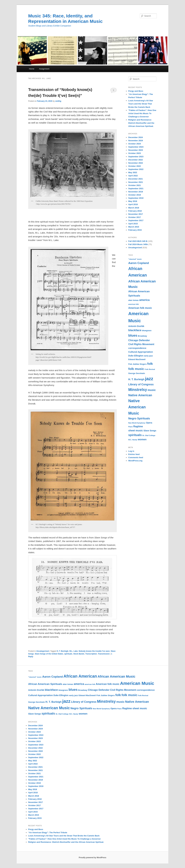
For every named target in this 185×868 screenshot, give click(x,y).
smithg (58, 101)
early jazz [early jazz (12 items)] (148, 356)
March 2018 (134, 208)
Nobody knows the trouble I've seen (94, 651)
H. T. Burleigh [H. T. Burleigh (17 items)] (136, 379)
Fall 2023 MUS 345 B (138, 241)
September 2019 (136, 198)
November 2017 (136, 214)
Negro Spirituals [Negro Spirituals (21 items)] (139, 418)
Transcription (91, 654)
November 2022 (136, 163)
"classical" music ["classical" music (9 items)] (135, 259)
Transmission (104, 654)
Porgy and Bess (136, 91)
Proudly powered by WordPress (92, 858)
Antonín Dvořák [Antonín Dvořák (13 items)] (136, 326)
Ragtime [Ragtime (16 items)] (138, 426)
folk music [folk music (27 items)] (136, 369)
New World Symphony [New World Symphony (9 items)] (137, 423)
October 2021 (135, 185)
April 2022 (133, 176)
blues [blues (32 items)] (133, 335)
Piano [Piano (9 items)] (130, 427)
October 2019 (135, 195)
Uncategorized (43, 651)
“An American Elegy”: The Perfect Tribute (48, 833)
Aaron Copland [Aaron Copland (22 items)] (139, 263)
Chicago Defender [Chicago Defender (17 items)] (139, 340)
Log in (131, 451)
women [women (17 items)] (142, 439)
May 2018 (133, 201)
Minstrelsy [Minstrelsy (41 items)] (138, 390)
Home (32, 69)
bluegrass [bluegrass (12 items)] (147, 330)
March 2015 (134, 227)
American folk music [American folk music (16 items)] (140, 308)
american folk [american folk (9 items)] (134, 304)
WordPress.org (135, 461)
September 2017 (136, 220)
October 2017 (135, 217)
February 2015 (135, 230)
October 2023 (135, 153)
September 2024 (136, 147)
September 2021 (136, 189)
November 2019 (136, 192)
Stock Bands (79, 654)
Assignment (44, 69)
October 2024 (135, 144)
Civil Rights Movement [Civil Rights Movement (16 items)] (141, 344)
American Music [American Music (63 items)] (137, 683)
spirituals (68, 654)
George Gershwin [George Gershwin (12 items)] (137, 373)
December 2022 (135, 160)
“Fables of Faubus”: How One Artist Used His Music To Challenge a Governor (142, 113)
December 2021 (135, 179)
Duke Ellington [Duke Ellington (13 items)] (136, 356)
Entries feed (134, 454)
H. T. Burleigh (63, 651)
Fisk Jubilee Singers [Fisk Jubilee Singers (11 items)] (137, 364)
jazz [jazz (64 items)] (149, 379)
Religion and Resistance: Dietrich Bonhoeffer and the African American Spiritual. (141, 123)
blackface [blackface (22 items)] (135, 330)
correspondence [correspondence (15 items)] (137, 348)
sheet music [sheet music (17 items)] (136, 431)
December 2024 (135, 137)
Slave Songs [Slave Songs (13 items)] (150, 431)
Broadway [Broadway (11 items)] (142, 336)
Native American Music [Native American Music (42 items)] (137, 407)
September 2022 (136, 169)
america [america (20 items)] (144, 300)
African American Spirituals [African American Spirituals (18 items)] (45, 684)
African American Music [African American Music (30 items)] (116, 676)
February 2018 (135, 211)
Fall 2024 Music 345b (138, 244)
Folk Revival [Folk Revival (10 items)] (150, 369)
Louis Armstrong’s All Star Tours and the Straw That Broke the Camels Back (141, 104)
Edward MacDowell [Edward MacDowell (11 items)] (137, 359)
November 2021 (136, 182)
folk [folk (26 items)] (150, 364)
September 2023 (136, 157)
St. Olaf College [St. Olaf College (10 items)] (149, 435)
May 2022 (133, 172)
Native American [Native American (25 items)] (140, 395)
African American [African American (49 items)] (80, 676)
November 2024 (136, 141)
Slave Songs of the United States (49, 654)
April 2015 (133, 224)
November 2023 (136, 150)
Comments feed (136, 457)
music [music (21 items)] (152, 390)
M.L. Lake (74, 651)
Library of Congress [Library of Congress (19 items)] (141, 384)
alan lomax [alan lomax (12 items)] (133, 300)
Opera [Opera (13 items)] (149, 423)
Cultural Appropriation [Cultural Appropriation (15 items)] (141, 352)
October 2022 (135, 166)
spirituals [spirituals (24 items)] (135, 435)
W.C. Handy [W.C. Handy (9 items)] (133, 440)
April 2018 (133, 204)
